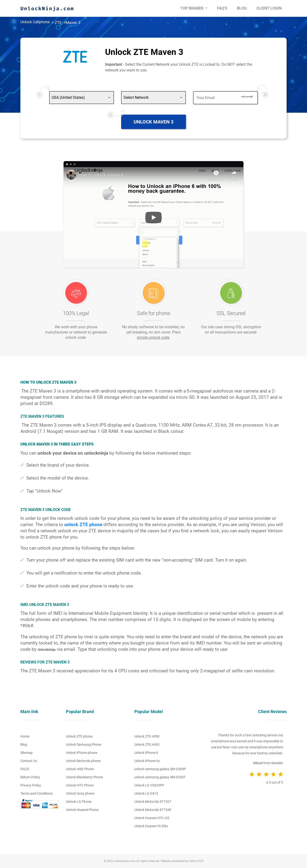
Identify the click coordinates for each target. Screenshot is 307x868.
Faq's (222, 8)
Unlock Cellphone (35, 22)
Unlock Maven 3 (153, 122)
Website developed (173, 861)
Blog (242, 8)
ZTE (58, 23)
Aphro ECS (196, 861)
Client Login (269, 8)
